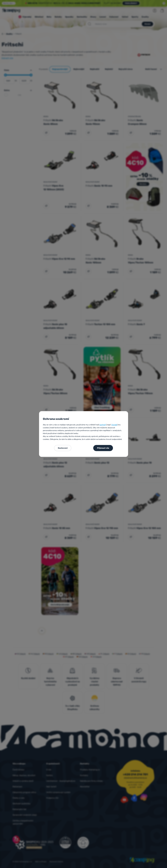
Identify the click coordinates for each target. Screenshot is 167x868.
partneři (103, 425)
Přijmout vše (103, 448)
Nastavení (63, 448)
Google (114, 425)
